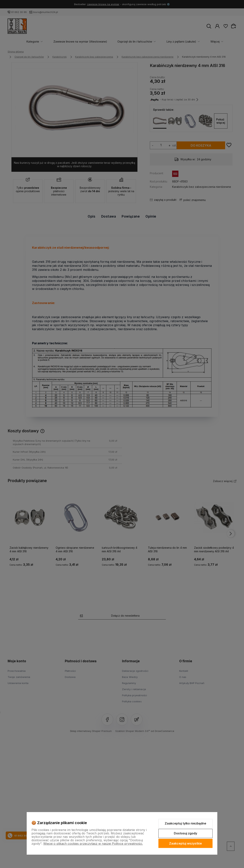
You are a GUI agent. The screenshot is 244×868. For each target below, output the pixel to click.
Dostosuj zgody (185, 833)
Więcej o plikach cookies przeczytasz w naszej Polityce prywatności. (93, 844)
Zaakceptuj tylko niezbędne (185, 823)
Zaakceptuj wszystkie (185, 843)
